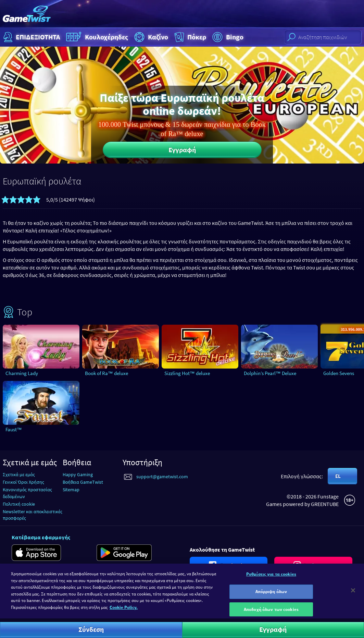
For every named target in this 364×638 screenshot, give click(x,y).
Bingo (227, 37)
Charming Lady (22, 373)
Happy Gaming (78, 474)
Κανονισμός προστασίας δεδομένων (27, 493)
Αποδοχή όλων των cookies (271, 613)
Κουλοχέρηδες (96, 37)
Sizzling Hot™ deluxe (187, 373)
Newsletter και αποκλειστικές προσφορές (33, 515)
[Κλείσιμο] (353, 594)
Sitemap (71, 490)
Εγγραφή (182, 150)
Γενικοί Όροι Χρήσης (23, 482)
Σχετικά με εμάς (19, 474)
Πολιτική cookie (19, 504)
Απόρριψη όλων (271, 596)
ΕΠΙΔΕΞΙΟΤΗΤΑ (31, 37)
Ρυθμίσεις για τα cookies (271, 578)
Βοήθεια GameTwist (83, 482)
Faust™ (14, 429)
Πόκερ (190, 37)
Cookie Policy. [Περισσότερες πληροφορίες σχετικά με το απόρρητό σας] (124, 611)
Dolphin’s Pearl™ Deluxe (270, 373)
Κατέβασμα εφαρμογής (41, 537)
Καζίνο (150, 37)
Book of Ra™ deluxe (106, 373)
